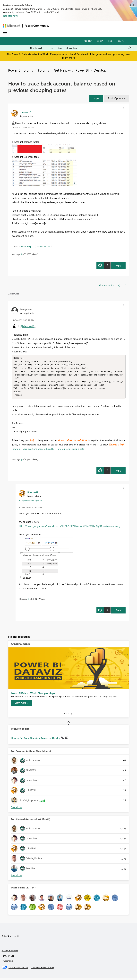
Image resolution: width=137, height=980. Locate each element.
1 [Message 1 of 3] (21, 254)
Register (88, 41)
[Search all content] (94, 48)
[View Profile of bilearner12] (25, 112)
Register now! (11, 16)
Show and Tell (43, 246)
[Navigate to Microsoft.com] (11, 26)
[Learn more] (22, 705)
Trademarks (7, 963)
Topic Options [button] (115, 98)
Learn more (68, 58)
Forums (43, 70)
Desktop (100, 70)
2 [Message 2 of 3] (21, 461)
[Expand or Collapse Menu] (5, 34)
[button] (96, 98)
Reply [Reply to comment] (118, 472)
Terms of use (8, 958)
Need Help (26, 246)
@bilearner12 (27, 326)
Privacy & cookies (10, 952)
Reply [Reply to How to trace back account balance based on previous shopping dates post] (118, 265)
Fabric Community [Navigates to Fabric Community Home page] (37, 26)
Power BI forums (21, 70)
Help (110, 41)
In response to (30, 502)
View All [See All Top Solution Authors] (16, 809)
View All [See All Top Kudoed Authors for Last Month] (16, 877)
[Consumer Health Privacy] (43, 969)
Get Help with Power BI (71, 70)
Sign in (100, 41)
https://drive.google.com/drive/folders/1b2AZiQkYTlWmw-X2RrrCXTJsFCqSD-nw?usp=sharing (70, 528)
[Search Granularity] (41, 48)
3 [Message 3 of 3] (29, 601)
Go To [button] (121, 41)
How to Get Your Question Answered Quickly (36, 740)
